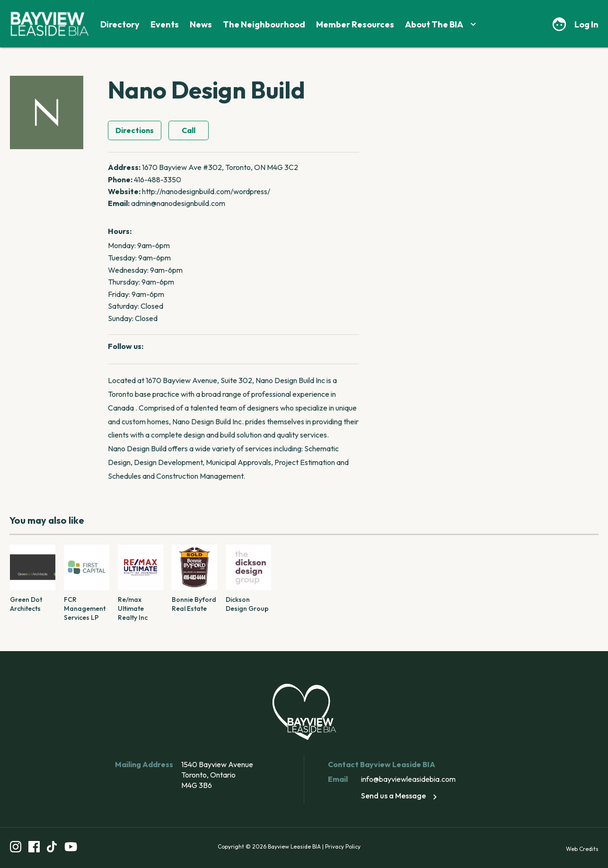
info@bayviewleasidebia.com (408, 779)
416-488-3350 (158, 179)
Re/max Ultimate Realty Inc (133, 608)
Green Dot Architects (26, 604)
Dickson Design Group (247, 604)
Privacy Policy (343, 846)
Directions (135, 130)
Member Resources (355, 24)
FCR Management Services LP (85, 608)
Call (189, 130)
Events (165, 24)
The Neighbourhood (264, 24)
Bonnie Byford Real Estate (194, 604)
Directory (120, 24)
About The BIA (442, 24)
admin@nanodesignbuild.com (178, 203)
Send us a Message (401, 796)
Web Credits (582, 849)
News (201, 24)
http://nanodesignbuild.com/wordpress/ (206, 191)
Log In (586, 24)
